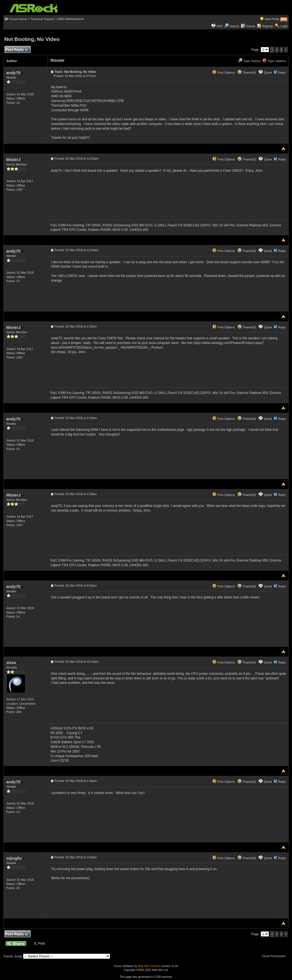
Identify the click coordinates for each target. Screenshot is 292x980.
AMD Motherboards (71, 19)
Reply (282, 73)
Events (248, 26)
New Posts (272, 19)
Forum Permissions (275, 956)
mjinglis (16, 858)
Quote (268, 73)
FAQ (220, 26)
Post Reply (17, 50)
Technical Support (42, 19)
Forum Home (18, 19)
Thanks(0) (247, 73)
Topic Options (274, 61)
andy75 (15, 73)
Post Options (223, 73)
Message (57, 60)
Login (284, 26)
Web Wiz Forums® (149, 966)
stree (13, 663)
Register (268, 26)
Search (234, 26)
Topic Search (249, 61)
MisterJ (15, 159)
